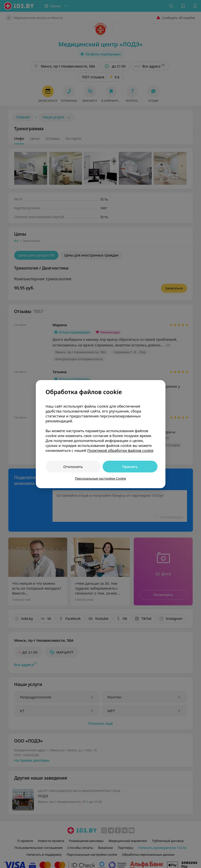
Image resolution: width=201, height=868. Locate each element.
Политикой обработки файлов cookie (120, 450)
